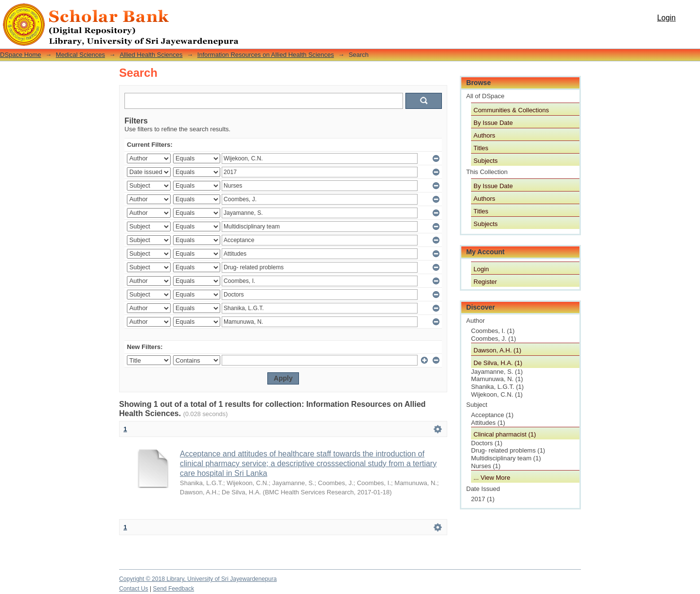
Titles (481, 148)
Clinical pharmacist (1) (505, 434)
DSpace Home (21, 55)
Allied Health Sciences (151, 55)
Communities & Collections (511, 110)
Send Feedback (174, 589)
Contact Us (134, 589)
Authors (484, 135)
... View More (492, 478)
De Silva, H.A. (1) (498, 363)
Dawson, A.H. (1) (497, 350)
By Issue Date (493, 123)
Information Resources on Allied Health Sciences (266, 55)
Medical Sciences (80, 55)
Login (666, 18)
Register (485, 282)
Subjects (486, 161)
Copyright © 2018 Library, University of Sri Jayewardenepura (198, 579)
